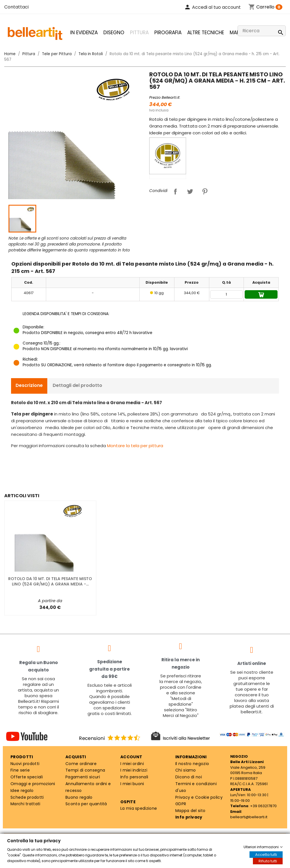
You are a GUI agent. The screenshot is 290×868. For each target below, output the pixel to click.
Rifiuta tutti (268, 861)
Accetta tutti (266, 855)
